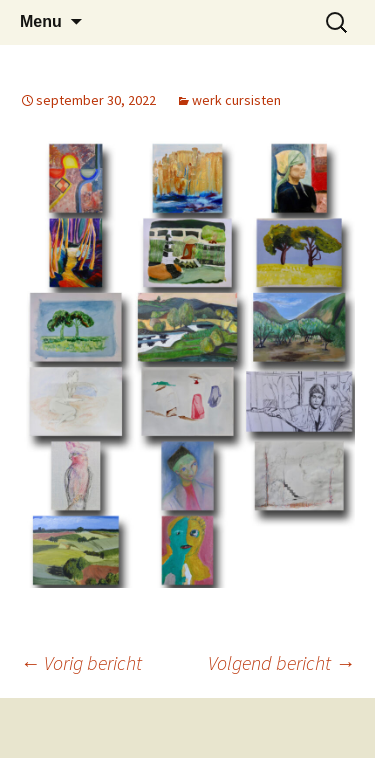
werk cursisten (236, 100)
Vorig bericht (81, 662)
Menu (41, 21)
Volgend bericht (281, 662)
